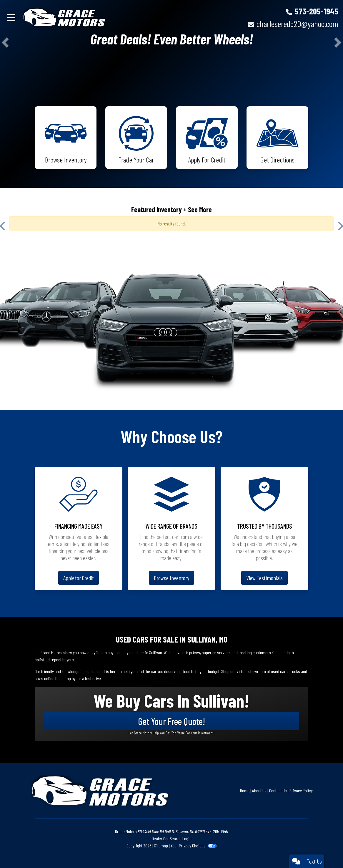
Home (245, 790)
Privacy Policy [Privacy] (301, 790)
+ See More (198, 209)
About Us (259, 790)
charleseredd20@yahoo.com (297, 24)
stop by (70, 678)
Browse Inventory (171, 578)
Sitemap (161, 845)
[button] (5, 43)
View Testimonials (264, 578)
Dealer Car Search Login (172, 838)
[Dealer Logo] (65, 17)
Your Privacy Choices (193, 845)
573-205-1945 (317, 11)
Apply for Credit (79, 578)
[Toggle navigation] (11, 17)
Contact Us (278, 790)
